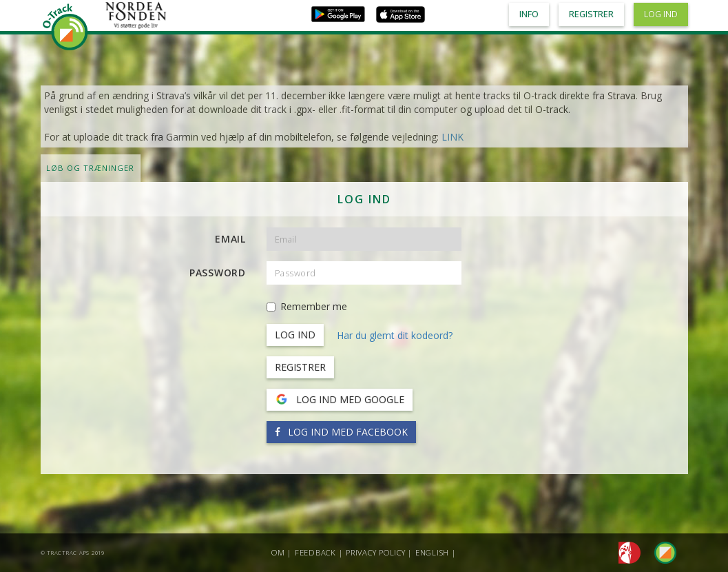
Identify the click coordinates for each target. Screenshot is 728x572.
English (432, 552)
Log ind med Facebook (341, 432)
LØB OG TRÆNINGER (90, 168)
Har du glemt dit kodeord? (395, 335)
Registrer (300, 367)
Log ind (661, 14)
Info (529, 14)
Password (218, 273)
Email (230, 239)
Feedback (315, 552)
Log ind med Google (340, 400)
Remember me (307, 306)
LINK (453, 137)
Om (278, 552)
